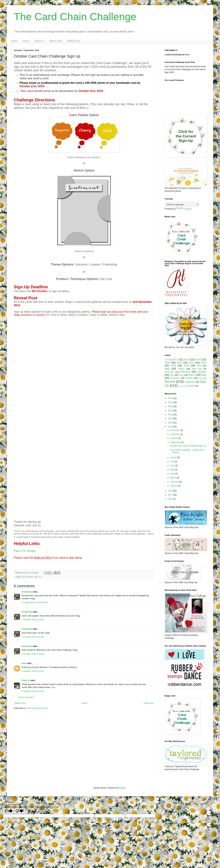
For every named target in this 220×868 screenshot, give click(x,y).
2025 (186, 366)
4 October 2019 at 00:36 (33, 637)
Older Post (148, 703)
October (30, 577)
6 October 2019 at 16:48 (33, 691)
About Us (39, 41)
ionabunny (27, 592)
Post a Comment (26, 697)
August (181, 369)
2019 (24, 577)
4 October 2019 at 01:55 (33, 671)
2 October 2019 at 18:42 (33, 620)
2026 (199, 366)
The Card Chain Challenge (75, 17)
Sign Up (38, 577)
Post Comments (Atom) (37, 708)
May (204, 375)
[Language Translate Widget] (182, 204)
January (202, 372)
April (167, 369)
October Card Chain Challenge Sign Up (188, 446)
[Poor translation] (19, 811)
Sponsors (182, 386)
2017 (175, 359)
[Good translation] (8, 811)
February (185, 372)
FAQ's (26, 41)
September (190, 382)
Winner (192, 386)
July (172, 375)
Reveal (170, 381)
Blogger (122, 788)
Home (14, 41)
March (192, 375)
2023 (203, 363)
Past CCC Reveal (25, 551)
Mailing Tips (74, 41)
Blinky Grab (56, 41)
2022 (191, 363)
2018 (187, 359)
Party (201, 378)
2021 (179, 363)
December (169, 372)
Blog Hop (197, 369)
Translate (184, 209)
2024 (173, 366)
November (175, 378)
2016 (167, 360)
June (181, 375)
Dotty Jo (26, 680)
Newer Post (20, 703)
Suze (24, 663)
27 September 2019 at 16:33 (35, 603)
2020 (167, 363)
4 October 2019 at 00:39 (33, 654)
